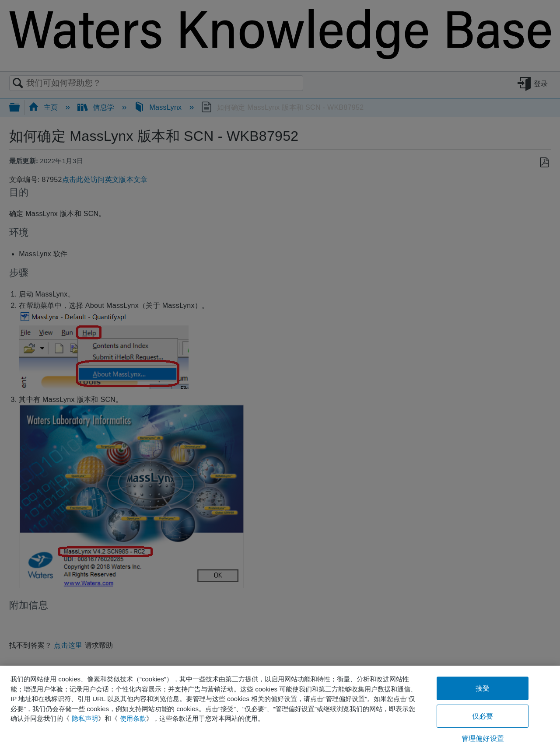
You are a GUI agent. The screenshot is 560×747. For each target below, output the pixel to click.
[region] (280, 706)
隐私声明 (85, 718)
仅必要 (483, 716)
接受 (483, 688)
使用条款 (133, 718)
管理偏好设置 (483, 738)
